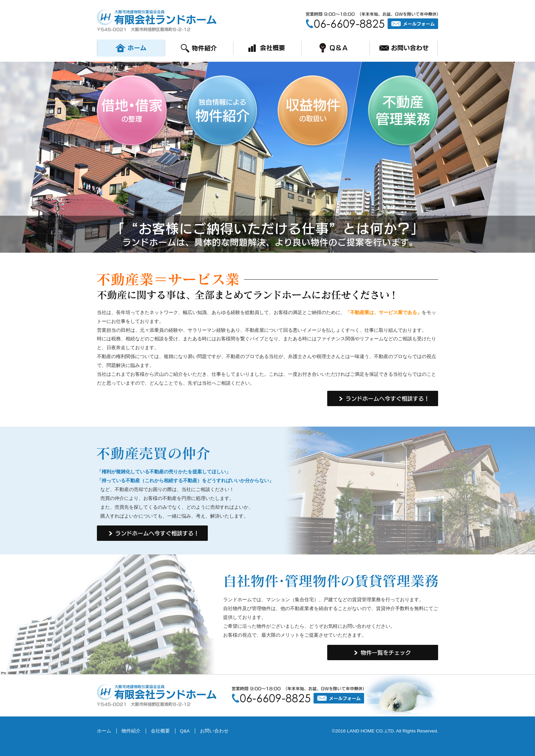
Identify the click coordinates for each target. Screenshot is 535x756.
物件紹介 (131, 731)
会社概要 (160, 731)
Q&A (185, 731)
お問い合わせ (214, 731)
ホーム (104, 731)
